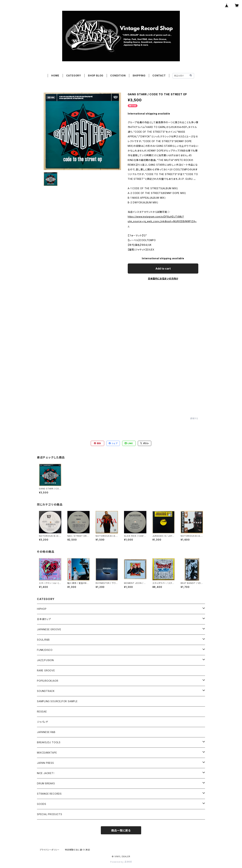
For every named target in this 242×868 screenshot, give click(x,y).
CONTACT (159, 76)
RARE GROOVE (46, 670)
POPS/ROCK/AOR (48, 681)
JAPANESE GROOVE (49, 629)
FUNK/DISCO (45, 650)
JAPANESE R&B (46, 732)
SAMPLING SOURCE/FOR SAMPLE (57, 701)
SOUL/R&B (43, 640)
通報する (194, 418)
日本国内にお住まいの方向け (163, 279)
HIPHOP (42, 609)
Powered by (121, 862)
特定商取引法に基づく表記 (77, 850)
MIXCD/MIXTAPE (47, 753)
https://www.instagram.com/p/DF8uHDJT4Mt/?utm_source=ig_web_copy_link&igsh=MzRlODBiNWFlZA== (162, 221)
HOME (55, 76)
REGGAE (42, 712)
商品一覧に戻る (121, 830)
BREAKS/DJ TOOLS (49, 742)
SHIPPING (139, 76)
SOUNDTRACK (46, 691)
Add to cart (163, 269)
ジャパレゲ (43, 722)
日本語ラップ (44, 619)
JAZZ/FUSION (45, 660)
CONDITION (118, 76)
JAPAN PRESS (45, 763)
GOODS (42, 804)
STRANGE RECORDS (49, 794)
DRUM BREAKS (46, 783)
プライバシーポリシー (50, 850)
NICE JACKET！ (46, 773)
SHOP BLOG (96, 76)
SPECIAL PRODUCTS (50, 814)
